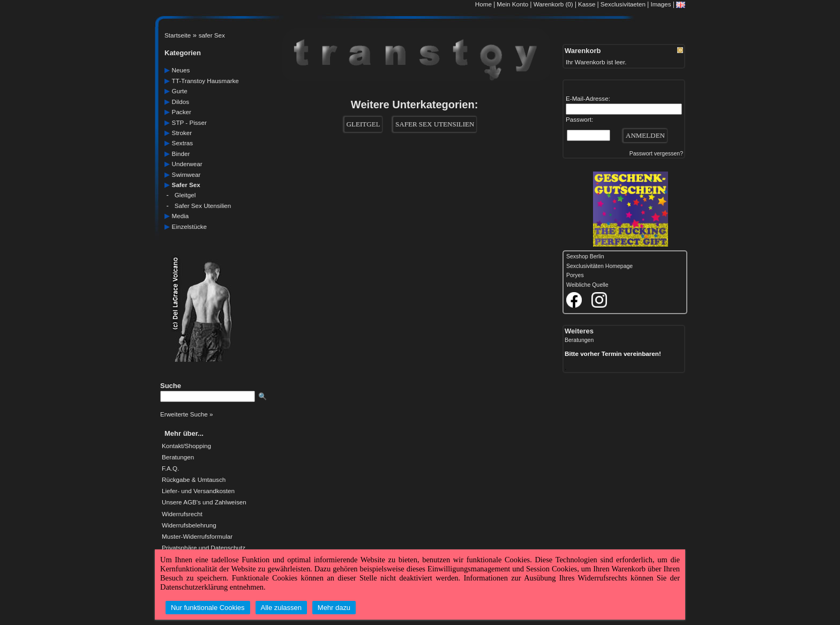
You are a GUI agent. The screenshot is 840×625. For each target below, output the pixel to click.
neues (181, 70)
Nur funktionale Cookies (208, 608)
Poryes (575, 275)
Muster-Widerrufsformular (197, 537)
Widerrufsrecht (182, 514)
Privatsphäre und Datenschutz (204, 548)
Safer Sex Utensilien (203, 206)
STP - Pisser (189, 122)
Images (661, 4)
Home (483, 4)
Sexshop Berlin (585, 256)
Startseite (178, 35)
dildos (181, 102)
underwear (187, 164)
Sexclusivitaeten (623, 4)
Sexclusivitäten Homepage (599, 266)
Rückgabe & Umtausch (194, 480)
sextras (183, 143)
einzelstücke (189, 226)
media (181, 216)
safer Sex (212, 35)
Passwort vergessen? (656, 154)
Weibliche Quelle (587, 285)
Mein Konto (512, 4)
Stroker (182, 133)
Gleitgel (185, 195)
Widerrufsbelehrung (189, 525)
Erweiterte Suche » (186, 414)
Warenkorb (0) (554, 4)
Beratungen (178, 457)
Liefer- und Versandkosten (198, 491)
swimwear (186, 174)
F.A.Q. (170, 468)
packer (182, 112)
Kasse (587, 4)
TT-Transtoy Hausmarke (205, 81)
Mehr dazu (334, 608)
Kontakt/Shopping (186, 446)
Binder (181, 154)
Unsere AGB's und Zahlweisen (204, 502)
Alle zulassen (281, 608)
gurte (180, 91)
